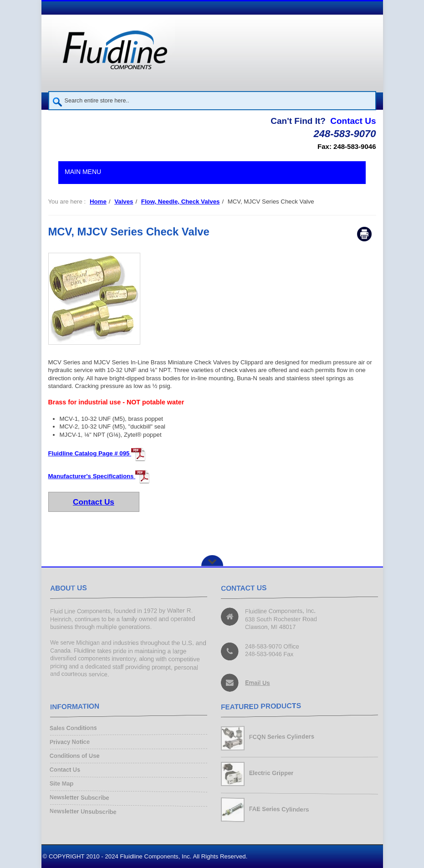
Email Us (258, 682)
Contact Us (353, 121)
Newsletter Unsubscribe (85, 810)
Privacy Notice (72, 743)
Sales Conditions (75, 729)
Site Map (64, 783)
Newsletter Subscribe (81, 796)
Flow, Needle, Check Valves (181, 202)
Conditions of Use (76, 756)
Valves (124, 202)
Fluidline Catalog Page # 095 (97, 453)
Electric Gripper (272, 773)
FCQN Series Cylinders (282, 737)
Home (98, 202)
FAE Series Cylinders (279, 809)
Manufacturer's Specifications (99, 476)
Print (364, 234)
